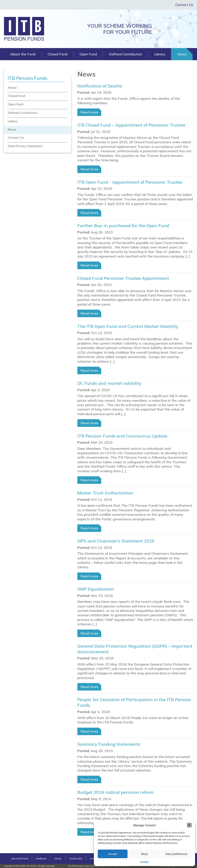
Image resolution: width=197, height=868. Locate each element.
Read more (89, 112)
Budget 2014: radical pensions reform (116, 792)
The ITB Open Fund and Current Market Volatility (128, 326)
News (182, 54)
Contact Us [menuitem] (16, 137)
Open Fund (88, 54)
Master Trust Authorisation (105, 493)
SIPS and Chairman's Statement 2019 (116, 541)
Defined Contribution (125, 54)
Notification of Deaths (100, 86)
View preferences (176, 854)
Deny (144, 854)
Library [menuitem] (13, 121)
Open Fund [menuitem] (15, 104)
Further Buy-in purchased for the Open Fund (123, 226)
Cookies (144, 862)
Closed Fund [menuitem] (16, 96)
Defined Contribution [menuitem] (23, 113)
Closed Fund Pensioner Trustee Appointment (123, 278)
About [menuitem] (12, 87)
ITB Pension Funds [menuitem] (28, 78)
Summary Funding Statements (109, 744)
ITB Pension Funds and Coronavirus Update (122, 436)
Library (160, 54)
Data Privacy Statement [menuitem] (25, 146)
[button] (189, 825)
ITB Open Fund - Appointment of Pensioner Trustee (130, 182)
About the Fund (23, 54)
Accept (113, 854)
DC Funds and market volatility (109, 383)
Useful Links (76, 858)
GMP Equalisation (96, 589)
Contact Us (184, 5)
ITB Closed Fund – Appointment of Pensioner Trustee (131, 125)
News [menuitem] (12, 129)
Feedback (41, 858)
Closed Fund (57, 54)
